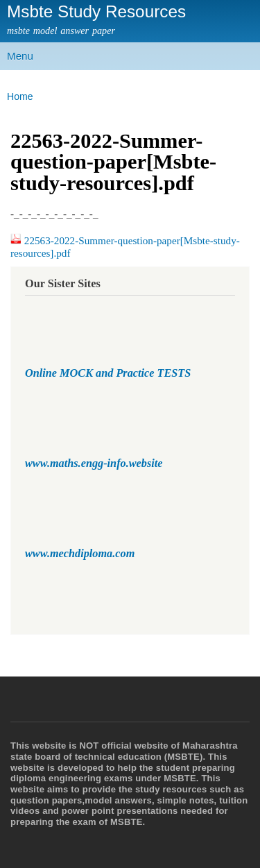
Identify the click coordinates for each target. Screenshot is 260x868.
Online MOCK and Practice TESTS (108, 373)
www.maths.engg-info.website (94, 463)
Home (20, 96)
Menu (20, 56)
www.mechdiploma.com (80, 554)
